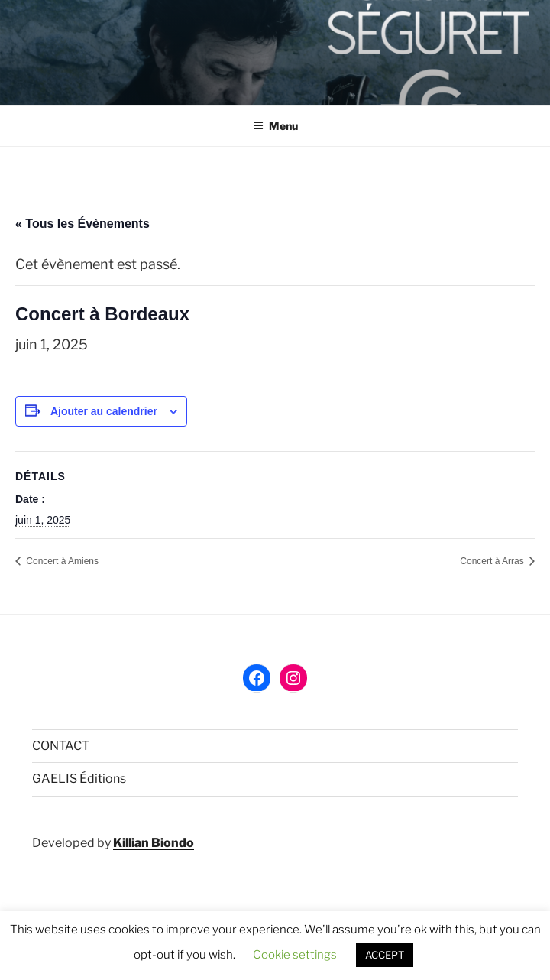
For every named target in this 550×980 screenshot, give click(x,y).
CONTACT (61, 746)
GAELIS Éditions (79, 779)
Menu (275, 126)
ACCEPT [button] (385, 955)
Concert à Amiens (61, 561)
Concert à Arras (493, 561)
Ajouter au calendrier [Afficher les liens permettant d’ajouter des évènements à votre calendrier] (104, 411)
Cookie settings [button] (295, 955)
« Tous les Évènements (82, 224)
